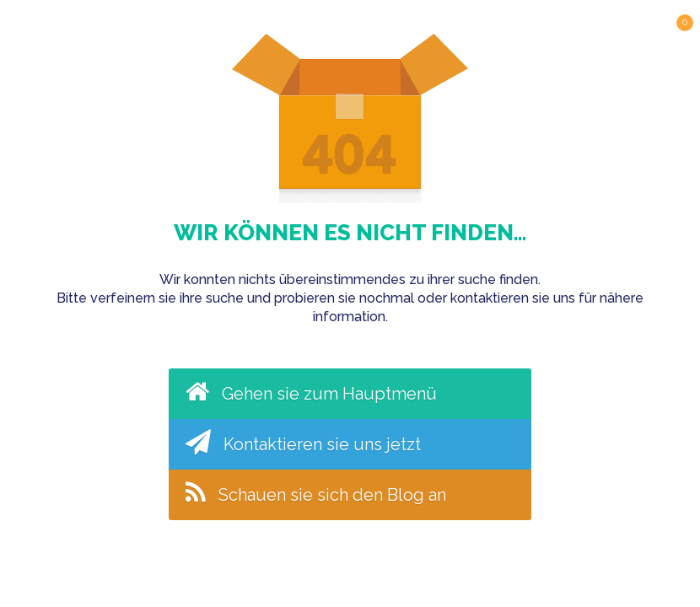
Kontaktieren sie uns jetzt (303, 442)
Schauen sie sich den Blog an (316, 492)
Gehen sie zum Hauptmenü (311, 391)
